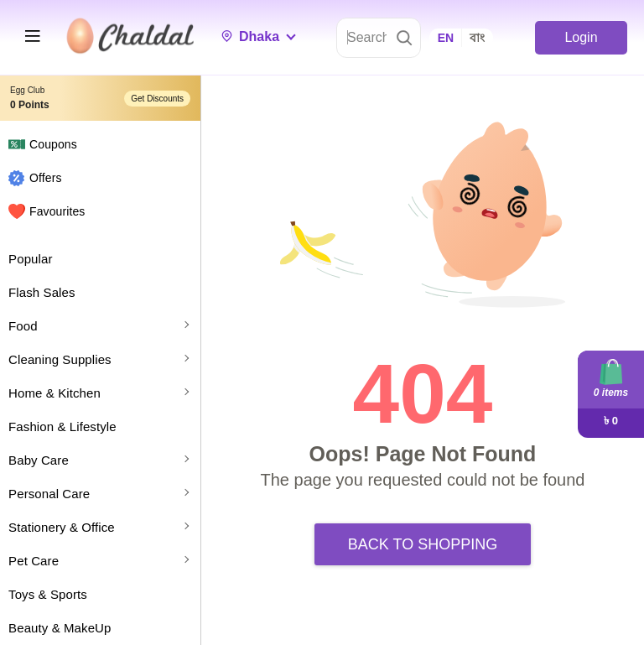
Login (581, 37)
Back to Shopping (423, 544)
